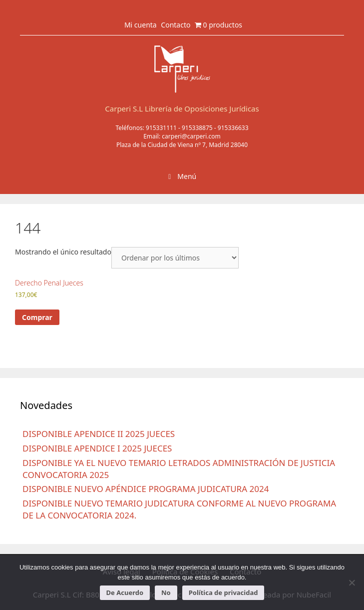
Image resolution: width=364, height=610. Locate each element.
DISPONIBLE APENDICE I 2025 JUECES (97, 448)
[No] (352, 582)
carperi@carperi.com (191, 136)
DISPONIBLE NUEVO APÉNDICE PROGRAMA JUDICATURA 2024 (146, 489)
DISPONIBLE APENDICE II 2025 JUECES (99, 434)
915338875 (197, 128)
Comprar (37, 317)
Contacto (176, 25)
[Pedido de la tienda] (175, 258)
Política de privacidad (223, 592)
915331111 (161, 128)
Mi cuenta (141, 25)
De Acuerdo (125, 592)
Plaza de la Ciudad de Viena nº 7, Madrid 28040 (182, 145)
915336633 (233, 128)
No (166, 592)
